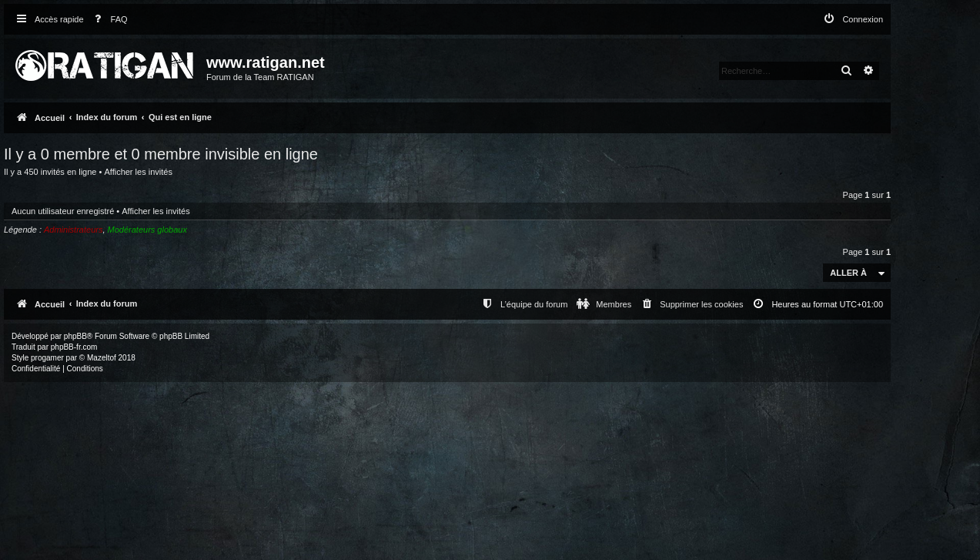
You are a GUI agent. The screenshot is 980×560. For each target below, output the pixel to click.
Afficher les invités (138, 172)
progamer (47, 358)
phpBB (75, 336)
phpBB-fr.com (74, 347)
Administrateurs (73, 230)
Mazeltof (102, 358)
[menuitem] (108, 20)
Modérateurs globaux (147, 230)
